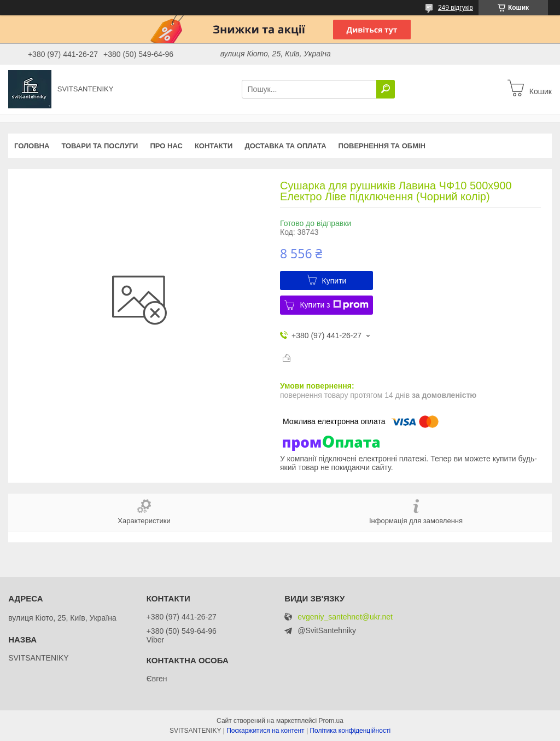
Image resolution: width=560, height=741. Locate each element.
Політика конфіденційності (350, 731)
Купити (334, 281)
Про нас (166, 146)
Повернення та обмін (382, 146)
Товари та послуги (100, 146)
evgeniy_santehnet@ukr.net (345, 617)
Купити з (334, 305)
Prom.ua (331, 721)
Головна (32, 146)
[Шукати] (386, 89)
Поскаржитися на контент (265, 731)
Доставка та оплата (285, 146)
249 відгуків (456, 8)
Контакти (214, 146)
